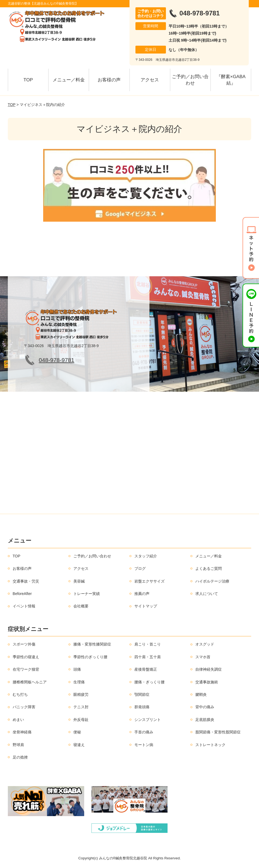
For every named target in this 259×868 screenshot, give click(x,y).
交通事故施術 (207, 682)
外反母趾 (81, 720)
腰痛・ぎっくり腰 (149, 682)
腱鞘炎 (201, 694)
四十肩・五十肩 (148, 657)
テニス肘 (81, 707)
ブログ (140, 568)
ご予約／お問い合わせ (190, 80)
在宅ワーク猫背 (26, 669)
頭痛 (77, 669)
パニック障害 (24, 707)
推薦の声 (142, 594)
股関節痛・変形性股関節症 (218, 732)
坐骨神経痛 (22, 732)
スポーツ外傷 (24, 644)
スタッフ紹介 (146, 556)
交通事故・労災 (26, 581)
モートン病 (144, 745)
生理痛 (79, 682)
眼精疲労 (81, 694)
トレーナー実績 (87, 594)
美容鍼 (79, 581)
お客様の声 (109, 80)
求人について (207, 594)
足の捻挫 (20, 757)
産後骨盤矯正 (146, 669)
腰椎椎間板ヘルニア (30, 682)
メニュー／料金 (69, 80)
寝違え (79, 745)
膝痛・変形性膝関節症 (92, 644)
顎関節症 (142, 694)
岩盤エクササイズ (149, 581)
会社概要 (81, 606)
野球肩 (18, 745)
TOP (28, 80)
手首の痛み (144, 732)
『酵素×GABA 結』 (233, 80)
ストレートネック (210, 745)
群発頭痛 (142, 707)
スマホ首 (203, 657)
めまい (18, 720)
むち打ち (20, 694)
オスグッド (205, 644)
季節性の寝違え (26, 657)
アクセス (150, 80)
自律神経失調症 (209, 669)
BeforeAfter (22, 594)
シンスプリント (148, 720)
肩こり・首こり (148, 644)
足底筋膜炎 (205, 720)
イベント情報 (24, 606)
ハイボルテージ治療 (212, 581)
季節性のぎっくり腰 (90, 657)
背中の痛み (205, 707)
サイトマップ (146, 606)
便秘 (77, 732)
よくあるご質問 (209, 568)
